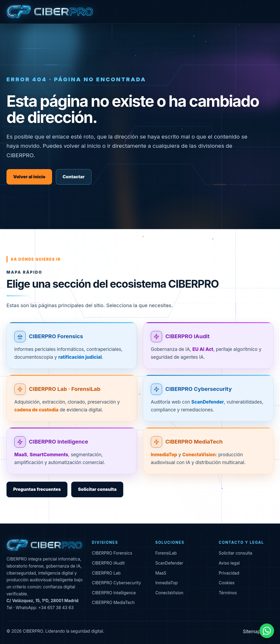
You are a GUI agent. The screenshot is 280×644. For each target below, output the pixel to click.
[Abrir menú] (269, 12)
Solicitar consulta (97, 489)
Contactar (74, 177)
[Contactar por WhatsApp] (267, 631)
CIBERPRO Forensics (56, 343)
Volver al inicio (29, 177)
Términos (228, 593)
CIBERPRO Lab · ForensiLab (65, 395)
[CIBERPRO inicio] (50, 12)
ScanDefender (169, 563)
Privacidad (229, 573)
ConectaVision (169, 593)
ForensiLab (166, 553)
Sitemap (252, 632)
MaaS (161, 573)
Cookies (227, 583)
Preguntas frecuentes (37, 489)
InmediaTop (167, 583)
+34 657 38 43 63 (56, 608)
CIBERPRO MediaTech (194, 448)
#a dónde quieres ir (36, 259)
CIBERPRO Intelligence (59, 448)
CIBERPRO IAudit (187, 343)
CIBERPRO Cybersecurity (199, 395)
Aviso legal (229, 563)
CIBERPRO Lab (106, 573)
